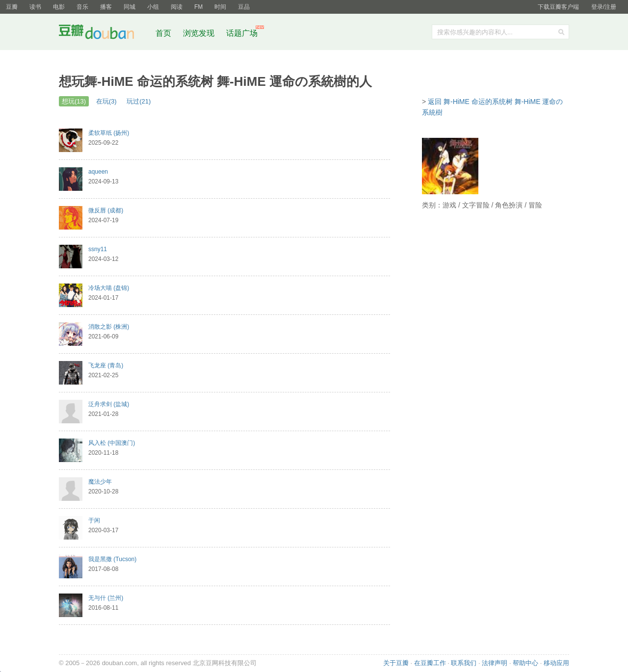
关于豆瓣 (396, 663)
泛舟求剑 (109, 404)
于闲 (94, 520)
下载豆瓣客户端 (558, 7)
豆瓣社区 (104, 34)
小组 (153, 7)
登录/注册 (604, 7)
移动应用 (556, 663)
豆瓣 (12, 7)
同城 (130, 7)
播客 (106, 7)
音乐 (82, 7)
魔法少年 (100, 482)
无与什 (106, 598)
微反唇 (106, 210)
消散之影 (109, 327)
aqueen (98, 172)
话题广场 (242, 33)
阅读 (177, 7)
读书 (35, 7)
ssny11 (98, 249)
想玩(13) (74, 101)
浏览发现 (200, 33)
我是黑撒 (112, 559)
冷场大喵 (109, 288)
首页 (163, 33)
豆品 (244, 7)
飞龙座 (106, 365)
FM (198, 7)
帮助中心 (525, 663)
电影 (59, 7)
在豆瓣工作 (430, 663)
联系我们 (464, 663)
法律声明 (495, 663)
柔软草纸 (109, 133)
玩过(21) (139, 101)
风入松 (112, 443)
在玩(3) (106, 101)
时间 (220, 7)
